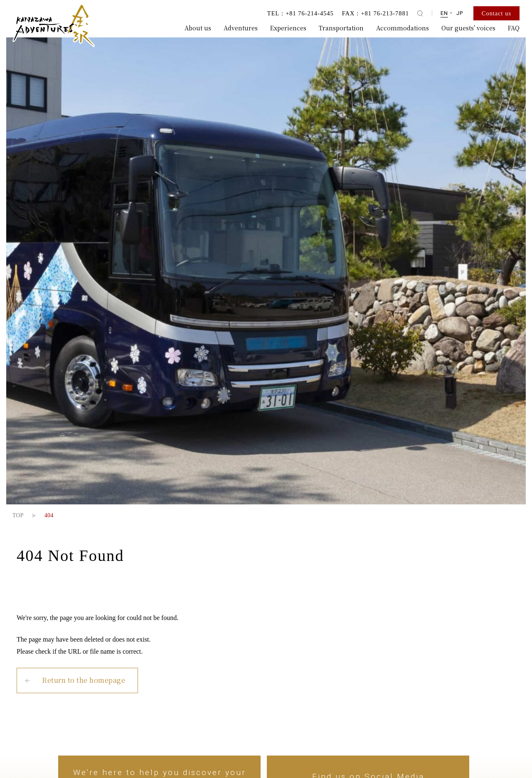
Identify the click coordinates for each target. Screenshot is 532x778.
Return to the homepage (84, 680)
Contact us (496, 13)
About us (198, 28)
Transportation (341, 28)
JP (460, 13)
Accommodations (403, 28)
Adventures (241, 28)
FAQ (514, 28)
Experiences (288, 28)
